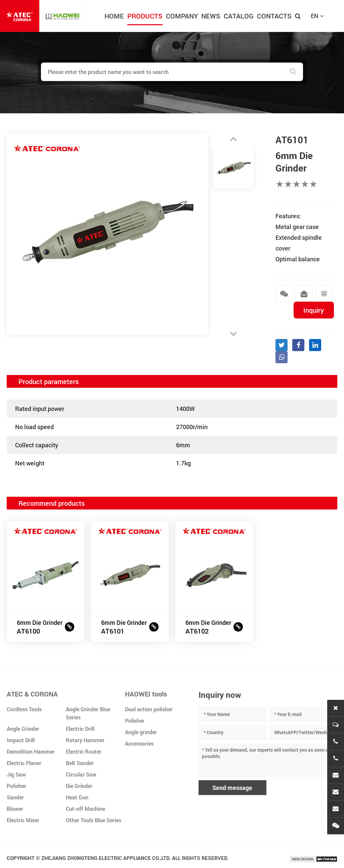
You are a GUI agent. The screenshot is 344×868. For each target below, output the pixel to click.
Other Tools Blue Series (94, 820)
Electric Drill (80, 729)
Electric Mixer (23, 820)
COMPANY (182, 16)
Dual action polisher (149, 709)
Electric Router (84, 751)
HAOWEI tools (146, 694)
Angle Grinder (23, 729)
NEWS (211, 16)
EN (317, 16)
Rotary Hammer (85, 740)
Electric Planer (24, 763)
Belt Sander (80, 763)
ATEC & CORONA (32, 694)
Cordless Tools (24, 709)
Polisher (16, 786)
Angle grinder (141, 732)
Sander (15, 797)
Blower (15, 809)
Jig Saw (16, 774)
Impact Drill (21, 740)
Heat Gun (77, 797)
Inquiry (314, 310)
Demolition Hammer (31, 751)
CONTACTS (274, 16)
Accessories (139, 743)
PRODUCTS (145, 16)
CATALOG (239, 16)
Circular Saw (81, 774)
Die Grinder (79, 786)
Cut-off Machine (85, 809)
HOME (114, 16)
